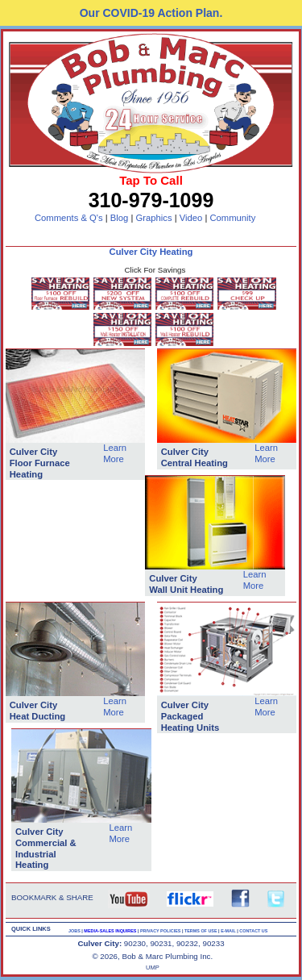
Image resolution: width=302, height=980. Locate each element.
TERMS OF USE (201, 931)
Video (191, 218)
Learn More (115, 453)
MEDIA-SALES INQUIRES (111, 931)
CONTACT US (253, 931)
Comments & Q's (69, 218)
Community (232, 218)
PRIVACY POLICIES (161, 931)
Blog (120, 218)
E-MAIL (229, 931)
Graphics (153, 218)
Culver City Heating (151, 252)
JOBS (74, 931)
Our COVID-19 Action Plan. (151, 13)
